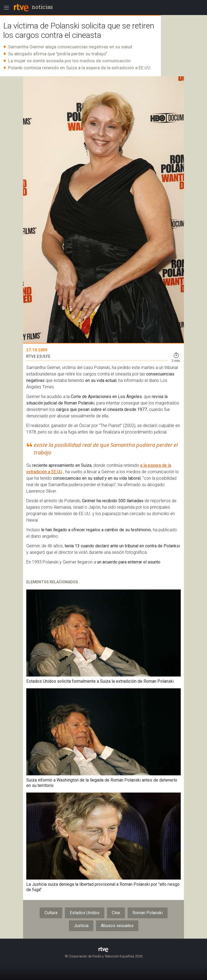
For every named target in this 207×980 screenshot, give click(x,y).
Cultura (51, 913)
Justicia (81, 926)
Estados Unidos (85, 913)
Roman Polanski (148, 913)
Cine (116, 913)
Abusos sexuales (117, 926)
